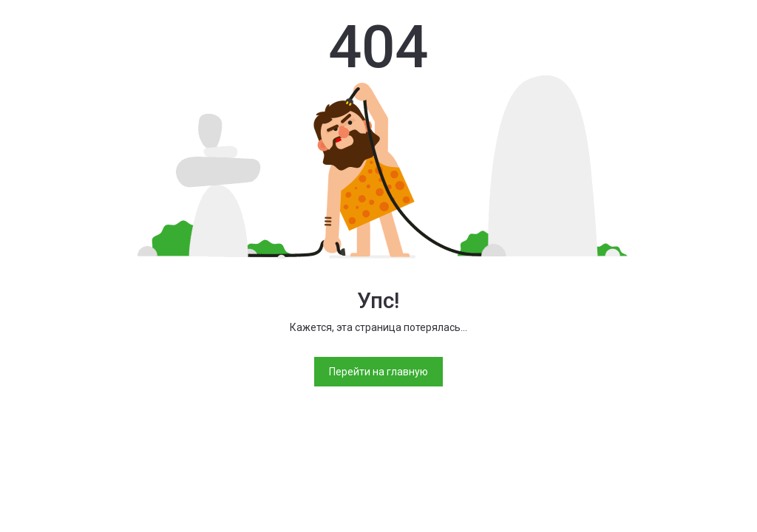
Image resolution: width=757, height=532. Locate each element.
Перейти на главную (378, 372)
